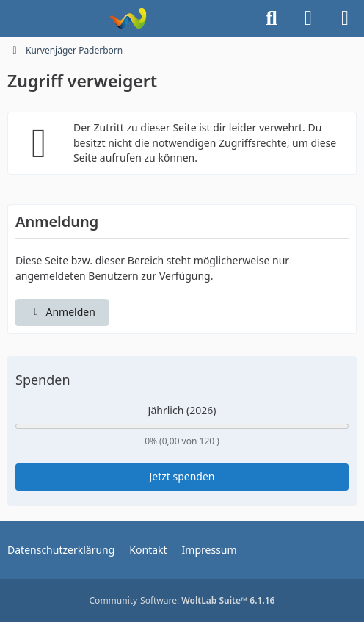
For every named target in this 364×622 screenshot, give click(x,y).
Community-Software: (182, 600)
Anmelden (62, 312)
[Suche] (272, 18)
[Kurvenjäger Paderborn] (127, 18)
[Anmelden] (308, 18)
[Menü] (345, 18)
